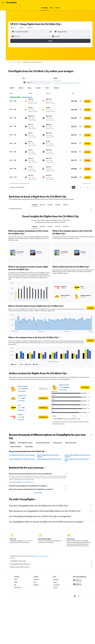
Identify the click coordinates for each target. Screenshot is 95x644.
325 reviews (21, 410)
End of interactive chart (10, 299)
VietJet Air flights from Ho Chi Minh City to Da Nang (77, 460)
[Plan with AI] (3, 18)
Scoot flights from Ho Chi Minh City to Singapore (22, 455)
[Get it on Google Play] (77, 582)
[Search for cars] (3, 15)
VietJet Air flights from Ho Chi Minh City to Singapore (48, 456)
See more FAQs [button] (38, 493)
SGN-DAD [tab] (66, 205)
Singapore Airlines (23, 386)
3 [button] (80, 187)
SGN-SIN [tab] (35, 205)
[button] (3, 3)
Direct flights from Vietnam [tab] (25, 443)
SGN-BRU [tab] (50, 205)
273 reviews (21, 401)
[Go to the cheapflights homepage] (12, 3)
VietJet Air (20, 415)
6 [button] (88, 187)
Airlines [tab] (12, 443)
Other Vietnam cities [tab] (71, 443)
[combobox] (30, 28)
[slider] (79, 83)
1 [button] (74, 187)
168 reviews (21, 420)
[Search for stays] (3, 11)
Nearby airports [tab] (58, 443)
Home (10, 62)
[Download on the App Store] (77, 586)
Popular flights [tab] (29, 447)
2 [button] (77, 187)
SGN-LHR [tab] (42, 205)
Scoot (19, 405)
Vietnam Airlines (22, 396)
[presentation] (62, 24)
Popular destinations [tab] (16, 447)
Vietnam (19, 62)
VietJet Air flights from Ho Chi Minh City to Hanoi (22, 459)
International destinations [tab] (43, 443)
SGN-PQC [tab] (58, 205)
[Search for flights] (3, 8)
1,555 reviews (22, 391)
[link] (85, 387)
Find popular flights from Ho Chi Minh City (22, 482)
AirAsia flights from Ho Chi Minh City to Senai (49, 459)
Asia (14, 62)
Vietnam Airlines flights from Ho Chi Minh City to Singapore (77, 456)
